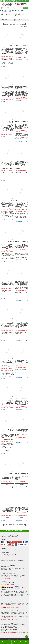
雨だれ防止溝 (21, 11)
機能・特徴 (15, 11)
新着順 (10, 24)
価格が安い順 (16, 24)
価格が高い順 (22, 24)
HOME (2, 11)
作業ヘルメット (8, 11)
